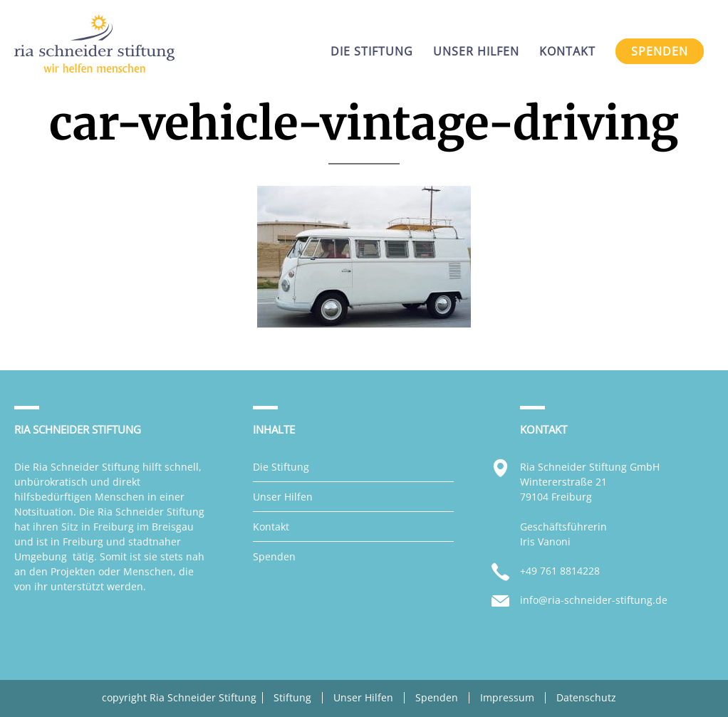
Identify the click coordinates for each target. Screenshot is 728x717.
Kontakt (271, 527)
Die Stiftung (281, 467)
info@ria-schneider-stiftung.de (594, 600)
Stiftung (292, 698)
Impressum (507, 698)
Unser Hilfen (283, 497)
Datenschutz (586, 698)
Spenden (274, 556)
